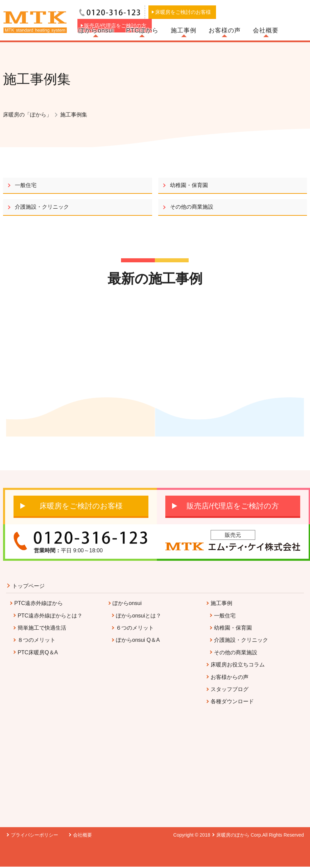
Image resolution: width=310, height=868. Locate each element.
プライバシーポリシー (34, 835)
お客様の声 (225, 30)
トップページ (28, 586)
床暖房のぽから (233, 835)
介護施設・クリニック (42, 207)
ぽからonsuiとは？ (139, 616)
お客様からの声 (230, 677)
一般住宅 (26, 185)
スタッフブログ (230, 689)
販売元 (233, 535)
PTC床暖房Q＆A (38, 652)
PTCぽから (142, 30)
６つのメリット (135, 628)
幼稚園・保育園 (189, 185)
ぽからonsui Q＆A (138, 640)
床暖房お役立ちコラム (238, 665)
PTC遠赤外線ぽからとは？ (50, 616)
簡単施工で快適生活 (42, 628)
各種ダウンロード (232, 701)
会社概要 (266, 30)
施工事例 (184, 30)
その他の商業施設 (192, 207)
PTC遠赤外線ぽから (39, 603)
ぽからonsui (96, 30)
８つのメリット (37, 640)
